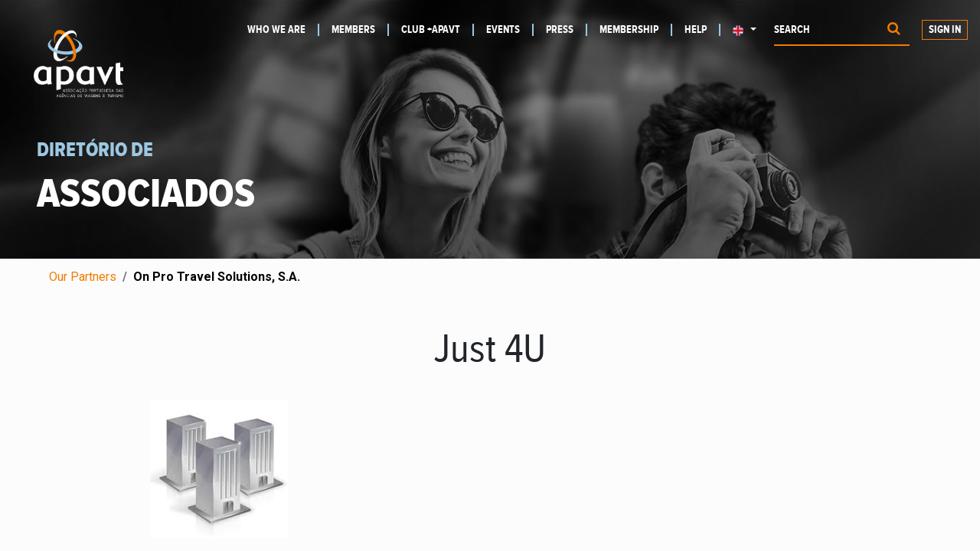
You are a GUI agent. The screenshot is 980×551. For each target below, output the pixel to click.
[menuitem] (283, 30)
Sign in (945, 30)
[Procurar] (894, 30)
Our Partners (83, 277)
